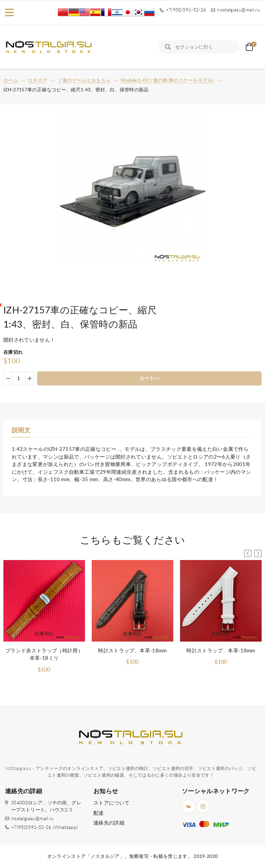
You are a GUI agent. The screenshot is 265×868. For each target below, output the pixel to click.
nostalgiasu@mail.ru (33, 819)
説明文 (21, 431)
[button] (258, 553)
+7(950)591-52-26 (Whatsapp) (45, 828)
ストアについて (111, 803)
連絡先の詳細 (109, 823)
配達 (99, 813)
